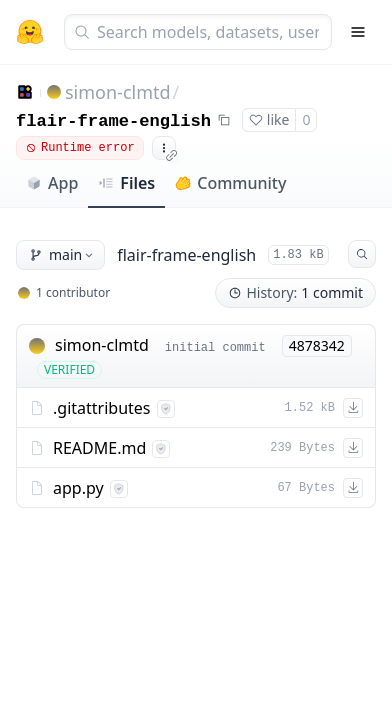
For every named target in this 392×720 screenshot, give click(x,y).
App (52, 183)
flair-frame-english (113, 121)
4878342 (317, 345)
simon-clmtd (118, 92)
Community (230, 183)
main (62, 254)
